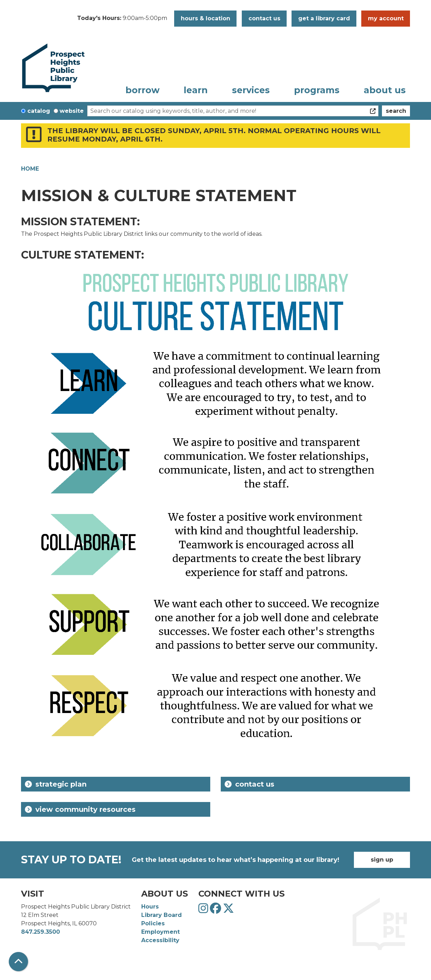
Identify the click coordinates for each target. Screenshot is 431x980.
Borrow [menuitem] (142, 90)
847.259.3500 (40, 932)
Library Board (162, 915)
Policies (153, 923)
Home (30, 169)
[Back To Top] (18, 962)
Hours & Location (206, 18)
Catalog (39, 111)
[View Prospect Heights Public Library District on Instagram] (204, 910)
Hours (150, 907)
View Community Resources (80, 809)
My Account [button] (386, 18)
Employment (160, 932)
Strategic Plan (56, 784)
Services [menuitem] (251, 90)
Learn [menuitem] (196, 90)
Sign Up (382, 860)
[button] (122, 19)
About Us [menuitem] (385, 90)
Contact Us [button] (264, 18)
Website (72, 111)
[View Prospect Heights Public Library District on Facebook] (216, 910)
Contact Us (249, 784)
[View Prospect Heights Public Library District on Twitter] (228, 910)
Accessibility (160, 940)
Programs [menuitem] (317, 90)
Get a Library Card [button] (324, 18)
